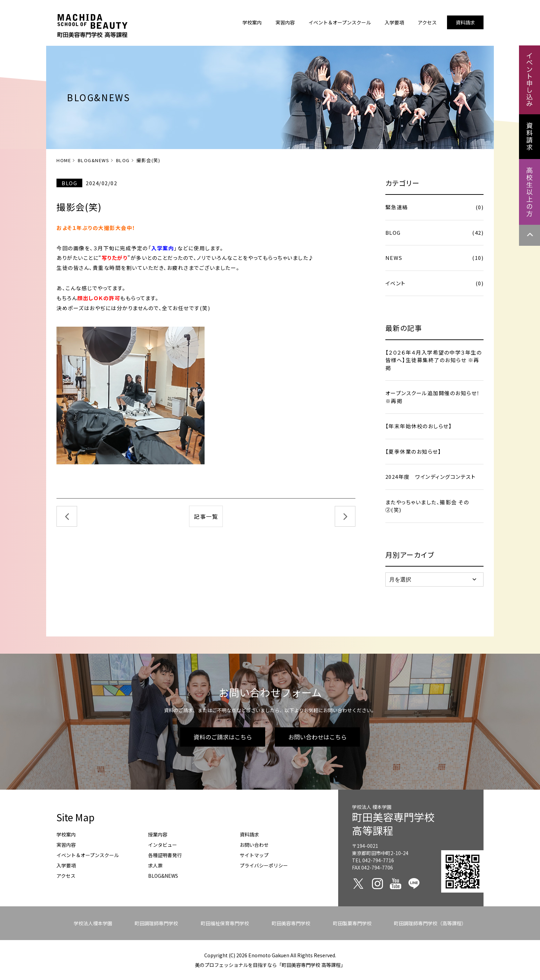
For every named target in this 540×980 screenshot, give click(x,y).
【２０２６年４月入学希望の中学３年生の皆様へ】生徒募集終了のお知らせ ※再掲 (434, 360)
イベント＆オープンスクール (88, 855)
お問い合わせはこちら (318, 737)
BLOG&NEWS (94, 160)
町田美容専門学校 (291, 923)
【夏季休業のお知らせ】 (413, 451)
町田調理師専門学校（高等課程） (430, 923)
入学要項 (66, 865)
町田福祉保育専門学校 (225, 923)
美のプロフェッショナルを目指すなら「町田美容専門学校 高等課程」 (270, 965)
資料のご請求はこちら (223, 737)
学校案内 (66, 834)
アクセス (66, 876)
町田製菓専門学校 (352, 923)
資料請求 (249, 834)
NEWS (434, 258)
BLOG (123, 160)
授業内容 (158, 834)
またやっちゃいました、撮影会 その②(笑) (427, 506)
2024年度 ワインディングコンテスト (431, 477)
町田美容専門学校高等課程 (393, 824)
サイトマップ (254, 855)
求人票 (155, 865)
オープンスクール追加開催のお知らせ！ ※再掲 (433, 397)
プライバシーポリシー (264, 865)
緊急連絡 (434, 207)
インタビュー (163, 845)
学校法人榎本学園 (93, 923)
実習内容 (66, 845)
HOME (64, 160)
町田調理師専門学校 (156, 923)
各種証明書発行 (165, 855)
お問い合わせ (254, 845)
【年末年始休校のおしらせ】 (419, 426)
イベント (434, 283)
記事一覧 (206, 516)
